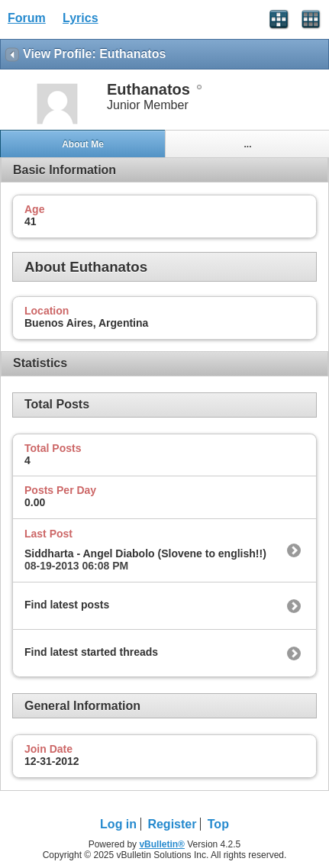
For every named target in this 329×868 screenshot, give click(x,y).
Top (218, 824)
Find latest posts (67, 605)
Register (172, 824)
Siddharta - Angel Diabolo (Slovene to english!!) (145, 553)
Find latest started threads (91, 652)
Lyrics (81, 18)
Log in (118, 824)
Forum (27, 18)
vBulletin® (162, 844)
